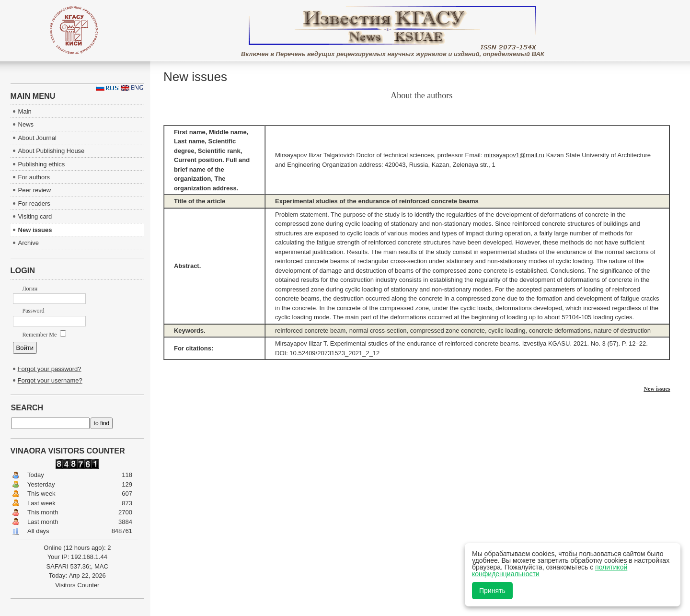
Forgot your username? (50, 380)
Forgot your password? (50, 369)
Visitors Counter (77, 585)
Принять (492, 591)
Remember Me (45, 335)
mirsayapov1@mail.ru (514, 155)
